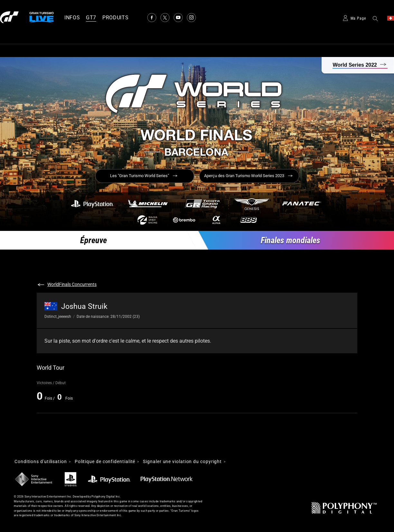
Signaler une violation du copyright (182, 462)
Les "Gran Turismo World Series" (140, 176)
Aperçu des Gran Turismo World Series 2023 (244, 176)
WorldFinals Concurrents (72, 284)
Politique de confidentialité (105, 462)
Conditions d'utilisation (41, 462)
